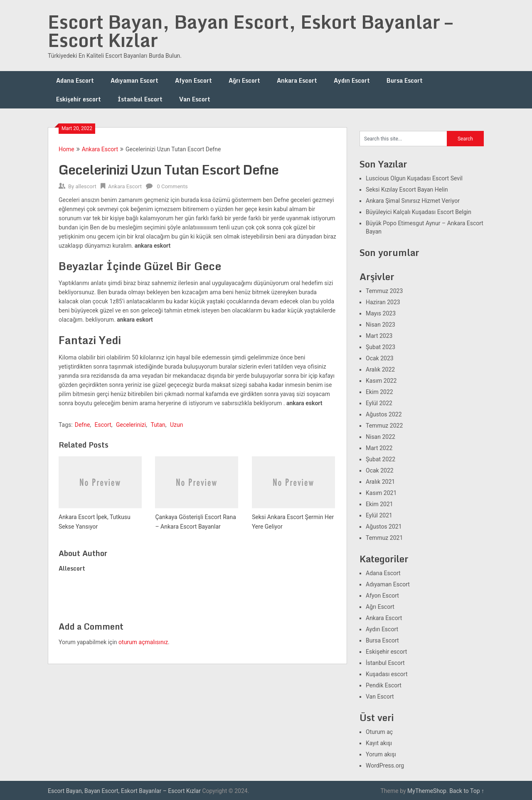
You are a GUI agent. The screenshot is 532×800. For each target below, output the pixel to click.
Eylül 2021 (379, 515)
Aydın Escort (352, 80)
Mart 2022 (379, 448)
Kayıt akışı (379, 743)
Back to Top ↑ (467, 791)
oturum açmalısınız (143, 642)
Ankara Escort (297, 80)
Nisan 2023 (381, 325)
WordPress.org (385, 766)
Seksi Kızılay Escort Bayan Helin (407, 190)
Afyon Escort (193, 80)
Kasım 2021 (381, 493)
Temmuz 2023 (384, 291)
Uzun (176, 425)
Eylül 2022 (379, 403)
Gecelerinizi (131, 425)
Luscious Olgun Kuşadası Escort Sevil (414, 178)
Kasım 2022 (381, 381)
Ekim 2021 (379, 504)
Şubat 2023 (381, 347)
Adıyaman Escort (134, 80)
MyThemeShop (427, 791)
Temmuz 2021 (384, 538)
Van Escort (195, 99)
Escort (103, 425)
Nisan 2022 (381, 437)
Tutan (158, 425)
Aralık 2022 (380, 369)
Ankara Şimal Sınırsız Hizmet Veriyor (413, 201)
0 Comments (172, 186)
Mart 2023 (379, 336)
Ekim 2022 (379, 392)
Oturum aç (379, 732)
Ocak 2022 (380, 470)
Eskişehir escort (79, 99)
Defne (83, 425)
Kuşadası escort (387, 674)
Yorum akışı (381, 754)
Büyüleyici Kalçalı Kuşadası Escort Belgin (419, 212)
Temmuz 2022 (384, 426)
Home (66, 149)
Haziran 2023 (383, 302)
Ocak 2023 (380, 358)
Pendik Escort (384, 685)
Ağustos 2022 (384, 414)
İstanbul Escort (140, 99)
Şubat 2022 (381, 459)
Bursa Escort (405, 80)
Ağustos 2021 (384, 527)
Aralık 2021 (380, 482)
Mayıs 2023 (381, 313)
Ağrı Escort (244, 80)
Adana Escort (75, 80)
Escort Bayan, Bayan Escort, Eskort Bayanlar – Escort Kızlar (250, 31)
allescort (86, 186)
